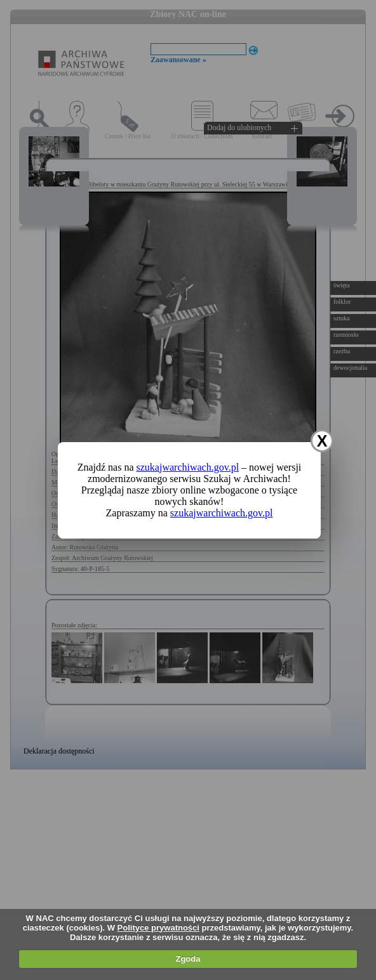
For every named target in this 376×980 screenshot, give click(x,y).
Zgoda (188, 959)
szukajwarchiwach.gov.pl (188, 467)
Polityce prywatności (158, 928)
